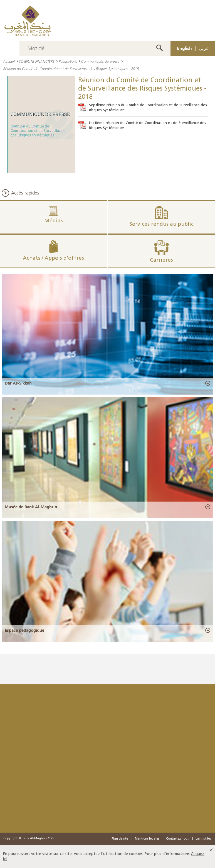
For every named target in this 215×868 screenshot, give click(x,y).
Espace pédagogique (24, 630)
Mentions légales (147, 839)
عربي (204, 48)
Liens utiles (203, 839)
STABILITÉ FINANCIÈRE (36, 61)
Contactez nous (177, 839)
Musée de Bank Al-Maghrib (31, 507)
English (184, 48)
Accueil (9, 61)
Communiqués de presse (100, 61)
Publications (68, 61)
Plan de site (120, 839)
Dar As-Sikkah (18, 383)
